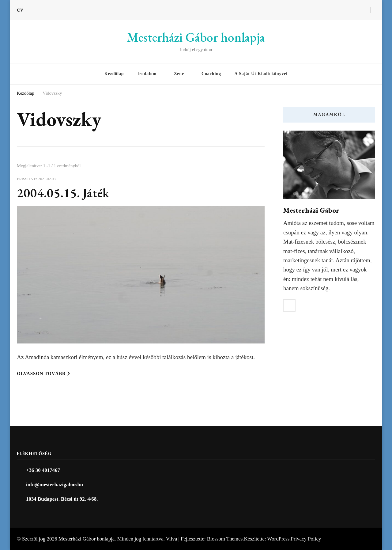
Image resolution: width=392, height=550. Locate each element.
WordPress (279, 539)
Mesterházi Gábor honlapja (196, 37)
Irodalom (147, 74)
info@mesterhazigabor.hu (55, 485)
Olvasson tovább (43, 374)
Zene (179, 74)
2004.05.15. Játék (63, 193)
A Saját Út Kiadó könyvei (261, 74)
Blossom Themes (225, 539)
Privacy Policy (306, 539)
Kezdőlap (114, 74)
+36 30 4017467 (43, 470)
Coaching (211, 74)
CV (20, 10)
